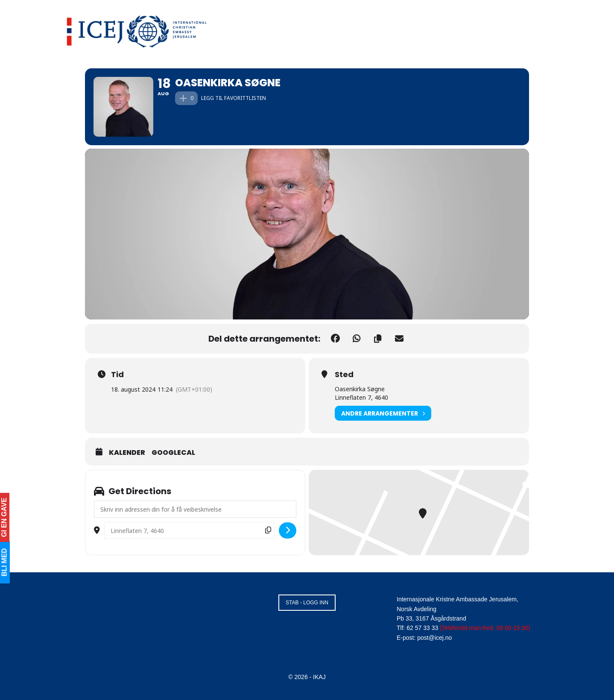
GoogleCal (173, 453)
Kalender (127, 453)
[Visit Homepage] (137, 30)
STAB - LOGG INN (307, 603)
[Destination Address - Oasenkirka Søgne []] (189, 530)
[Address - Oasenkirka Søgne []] (195, 509)
